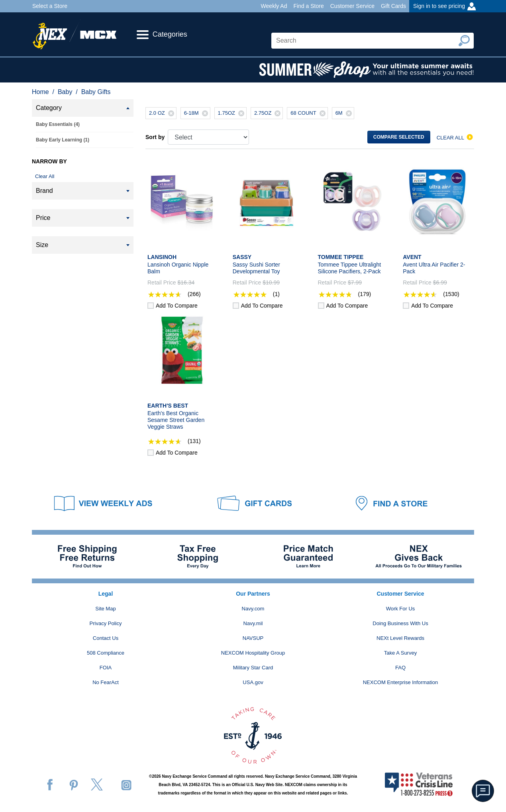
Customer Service (352, 6)
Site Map (105, 609)
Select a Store (50, 6)
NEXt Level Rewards (400, 638)
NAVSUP (253, 638)
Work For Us (401, 609)
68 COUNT (309, 113)
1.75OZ (232, 113)
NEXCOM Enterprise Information (401, 682)
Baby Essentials (58, 124)
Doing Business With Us (400, 623)
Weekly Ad (274, 6)
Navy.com (253, 609)
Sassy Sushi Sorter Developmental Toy (256, 268)
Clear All (45, 176)
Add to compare (177, 306)
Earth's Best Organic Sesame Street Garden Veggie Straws (176, 420)
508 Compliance (106, 653)
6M (345, 113)
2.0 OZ (163, 113)
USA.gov (253, 682)
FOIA (106, 668)
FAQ (400, 668)
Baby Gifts (96, 92)
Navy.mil (253, 623)
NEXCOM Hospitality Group (253, 653)
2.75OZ (268, 113)
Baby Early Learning (63, 140)
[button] (483, 791)
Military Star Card (253, 668)
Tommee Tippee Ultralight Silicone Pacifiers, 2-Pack (350, 268)
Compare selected (399, 137)
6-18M (197, 113)
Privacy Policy (106, 623)
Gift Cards (393, 6)
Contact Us (106, 638)
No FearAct (106, 682)
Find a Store (308, 6)
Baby (65, 92)
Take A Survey (400, 653)
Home (40, 92)
